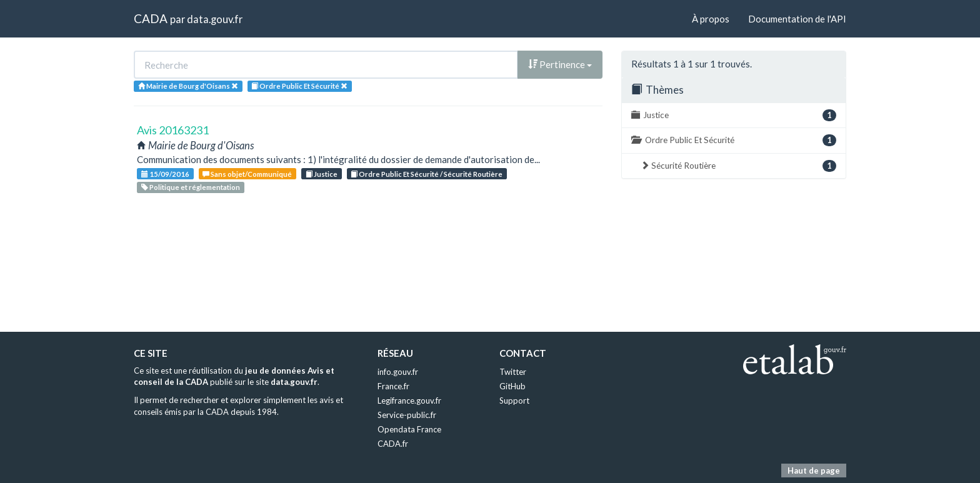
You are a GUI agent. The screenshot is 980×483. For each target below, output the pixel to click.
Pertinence (560, 64)
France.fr (393, 386)
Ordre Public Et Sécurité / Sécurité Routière (427, 174)
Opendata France (409, 429)
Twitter (513, 372)
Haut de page (814, 471)
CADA (151, 18)
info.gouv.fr (398, 372)
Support (514, 401)
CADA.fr (393, 444)
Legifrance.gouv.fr (409, 401)
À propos (711, 19)
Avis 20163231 (173, 130)
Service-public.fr (407, 415)
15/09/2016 (165, 174)
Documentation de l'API (797, 19)
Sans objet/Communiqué (247, 174)
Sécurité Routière (738, 166)
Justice (322, 174)
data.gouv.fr (215, 19)
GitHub (512, 386)
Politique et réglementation (191, 187)
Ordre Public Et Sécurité (734, 140)
